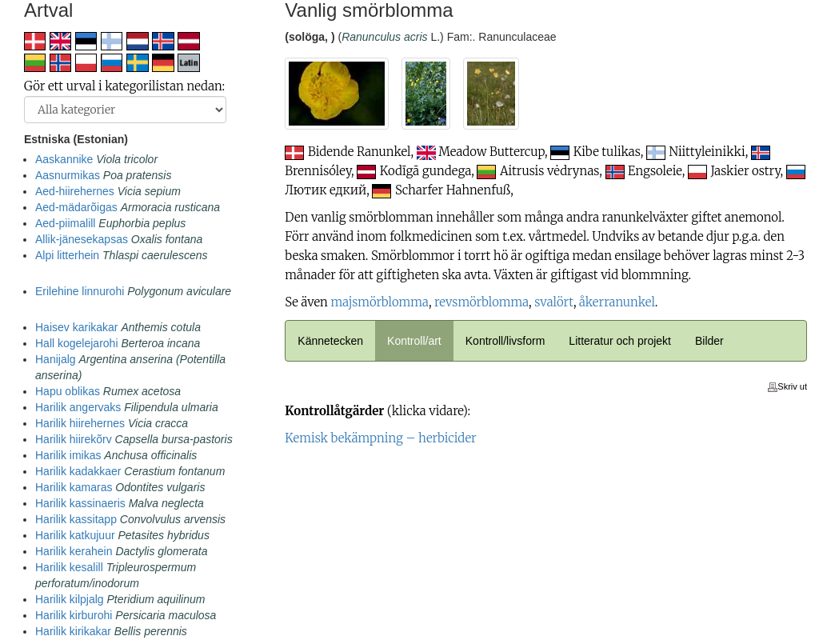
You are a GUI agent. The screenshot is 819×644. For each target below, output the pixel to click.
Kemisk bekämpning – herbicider (380, 438)
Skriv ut (787, 386)
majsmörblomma (379, 302)
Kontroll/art (414, 341)
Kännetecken (330, 341)
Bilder (709, 341)
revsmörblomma (481, 302)
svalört (554, 302)
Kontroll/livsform (505, 341)
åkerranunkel (617, 302)
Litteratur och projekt (620, 341)
